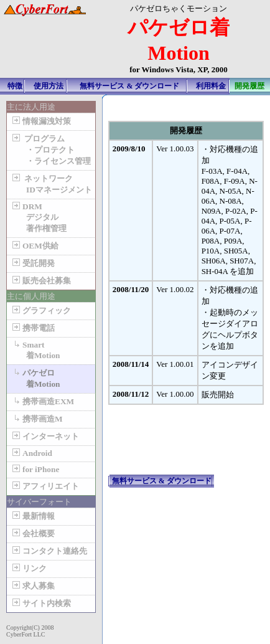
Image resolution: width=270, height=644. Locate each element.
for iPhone (35, 469)
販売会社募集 (40, 281)
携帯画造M (36, 419)
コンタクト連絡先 (49, 551)
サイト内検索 (40, 603)
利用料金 (211, 86)
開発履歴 (249, 86)
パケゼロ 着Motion (35, 378)
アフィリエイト (44, 486)
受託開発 (32, 263)
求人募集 (32, 586)
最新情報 (32, 516)
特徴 (15, 86)
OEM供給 (34, 246)
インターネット (44, 436)
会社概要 (32, 533)
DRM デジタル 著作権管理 (38, 217)
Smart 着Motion (35, 350)
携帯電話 (32, 328)
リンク (28, 568)
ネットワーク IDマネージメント (51, 184)
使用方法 (49, 86)
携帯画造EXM (42, 401)
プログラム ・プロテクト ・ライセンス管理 (50, 150)
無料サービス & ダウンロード (129, 86)
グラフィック (40, 310)
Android (31, 453)
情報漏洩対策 (40, 121)
